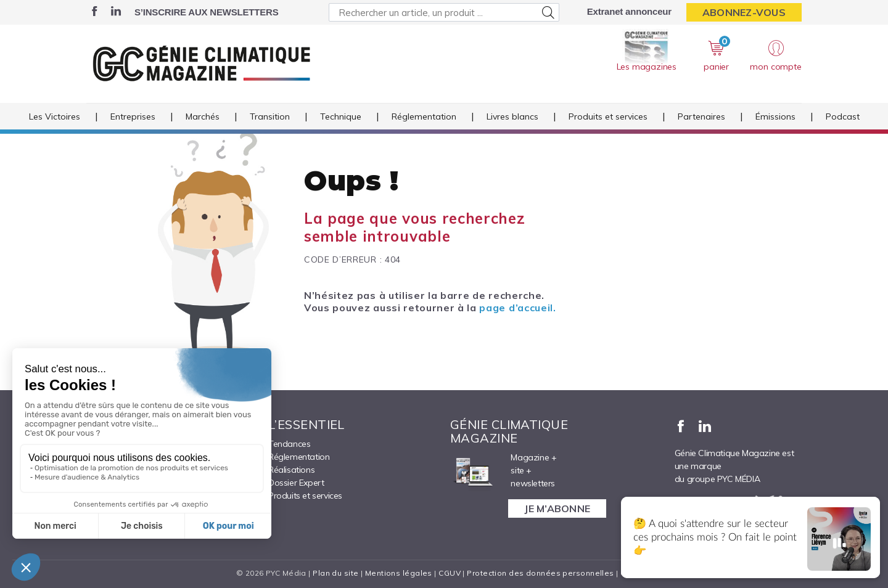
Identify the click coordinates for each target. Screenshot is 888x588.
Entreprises (133, 116)
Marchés (203, 116)
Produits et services (608, 116)
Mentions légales (399, 573)
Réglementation (424, 116)
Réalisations (291, 470)
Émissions (775, 116)
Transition (270, 116)
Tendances (289, 444)
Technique (341, 116)
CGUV (450, 573)
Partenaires (701, 116)
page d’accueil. (517, 308)
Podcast (843, 116)
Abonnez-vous (744, 12)
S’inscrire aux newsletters (206, 12)
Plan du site (335, 573)
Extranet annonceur (629, 11)
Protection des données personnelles (540, 573)
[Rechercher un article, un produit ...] (444, 12)
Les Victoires (55, 116)
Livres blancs (512, 116)
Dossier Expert (296, 483)
